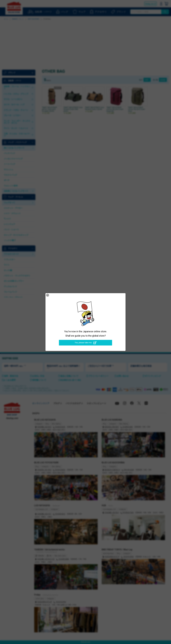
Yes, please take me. (86, 343)
